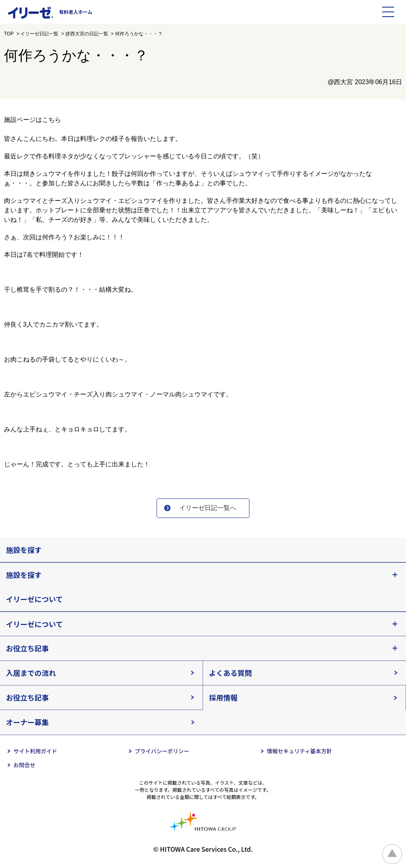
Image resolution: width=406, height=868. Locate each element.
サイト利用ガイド (36, 751)
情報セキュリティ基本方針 (300, 751)
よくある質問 (230, 673)
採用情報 (223, 698)
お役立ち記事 (27, 649)
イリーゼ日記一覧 (39, 34)
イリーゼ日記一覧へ (209, 508)
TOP (9, 34)
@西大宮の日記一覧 (86, 34)
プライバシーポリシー (162, 751)
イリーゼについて (34, 599)
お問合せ (25, 766)
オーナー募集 (27, 722)
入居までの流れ (31, 673)
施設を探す (24, 550)
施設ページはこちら (33, 120)
